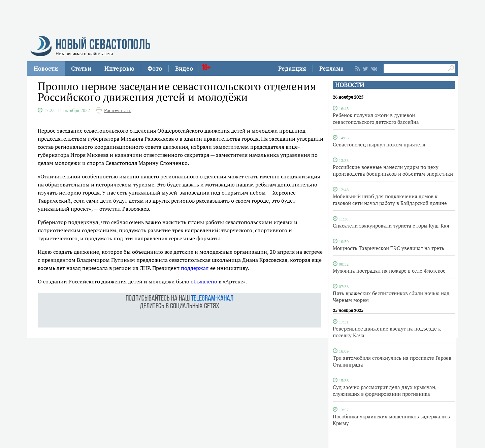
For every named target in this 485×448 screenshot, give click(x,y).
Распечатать (118, 110)
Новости (46, 68)
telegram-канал (212, 299)
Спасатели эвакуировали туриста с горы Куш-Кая (391, 226)
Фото (155, 68)
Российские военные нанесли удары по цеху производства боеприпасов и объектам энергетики (393, 170)
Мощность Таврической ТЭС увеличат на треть (389, 248)
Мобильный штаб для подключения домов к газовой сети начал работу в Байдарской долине (390, 200)
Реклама (332, 68)
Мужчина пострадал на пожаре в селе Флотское (389, 271)
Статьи (81, 68)
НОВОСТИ (350, 85)
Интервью (119, 68)
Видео (184, 68)
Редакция (292, 68)
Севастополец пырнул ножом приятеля (379, 144)
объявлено (204, 281)
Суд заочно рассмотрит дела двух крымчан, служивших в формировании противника (384, 390)
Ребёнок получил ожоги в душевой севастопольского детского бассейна (376, 118)
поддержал (195, 268)
